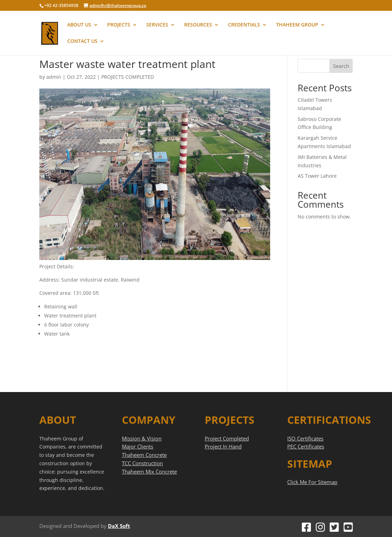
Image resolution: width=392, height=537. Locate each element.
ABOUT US (79, 25)
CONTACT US (82, 41)
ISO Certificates (305, 438)
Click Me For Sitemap (312, 482)
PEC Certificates (306, 446)
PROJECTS (119, 25)
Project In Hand (223, 446)
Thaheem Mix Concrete (149, 471)
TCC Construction (142, 463)
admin (54, 77)
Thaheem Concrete (144, 455)
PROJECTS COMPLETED (128, 77)
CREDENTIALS (244, 25)
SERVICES (157, 25)
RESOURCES (198, 25)
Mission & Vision (142, 438)
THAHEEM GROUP (297, 25)
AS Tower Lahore (317, 176)
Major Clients (138, 446)
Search (341, 66)
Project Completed (227, 438)
